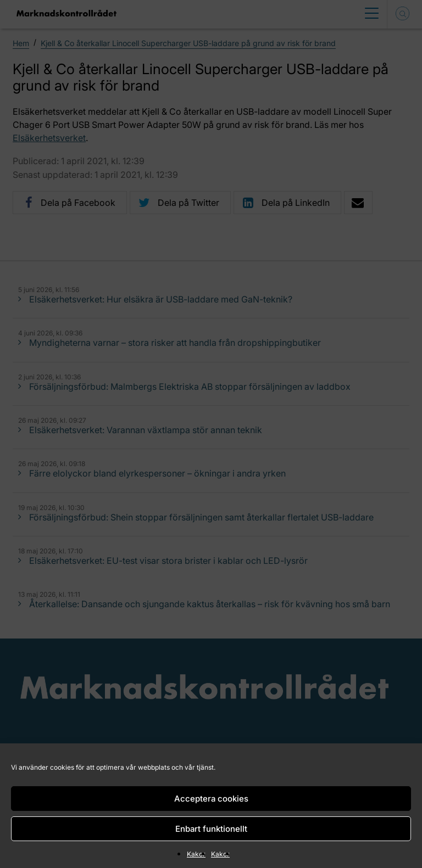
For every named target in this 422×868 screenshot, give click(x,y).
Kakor (196, 854)
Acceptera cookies (211, 799)
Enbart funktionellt (211, 829)
